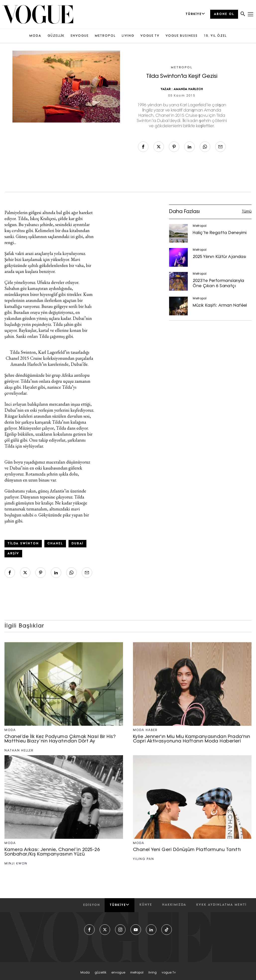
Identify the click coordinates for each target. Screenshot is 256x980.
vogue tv (169, 973)
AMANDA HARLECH (188, 89)
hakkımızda (174, 905)
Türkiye (119, 905)
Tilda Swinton (23, 544)
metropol (137, 973)
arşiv (13, 554)
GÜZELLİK (56, 36)
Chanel (55, 544)
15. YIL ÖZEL (215, 36)
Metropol (182, 68)
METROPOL (105, 36)
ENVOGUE (80, 36)
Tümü (247, 212)
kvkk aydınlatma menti (221, 905)
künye (146, 905)
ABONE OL (224, 14)
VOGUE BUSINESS (182, 36)
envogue (118, 973)
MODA (35, 36)
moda (85, 973)
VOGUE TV (150, 36)
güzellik (100, 973)
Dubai (77, 544)
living (153, 973)
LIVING (128, 36)
